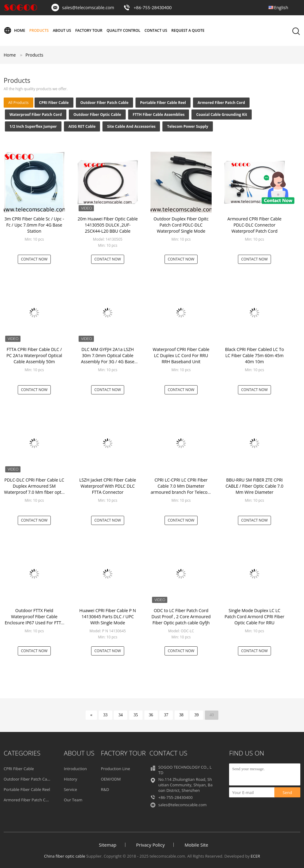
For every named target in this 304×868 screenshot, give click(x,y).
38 (181, 715)
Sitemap (108, 845)
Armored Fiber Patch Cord (221, 103)
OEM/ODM (111, 779)
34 (120, 715)
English (281, 7)
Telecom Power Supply (187, 126)
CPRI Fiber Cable (54, 103)
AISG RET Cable (82, 126)
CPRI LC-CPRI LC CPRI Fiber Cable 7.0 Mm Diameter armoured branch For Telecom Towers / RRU (181, 489)
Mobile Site (196, 845)
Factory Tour (89, 30)
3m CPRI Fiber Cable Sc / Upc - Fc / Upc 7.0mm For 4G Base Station (34, 225)
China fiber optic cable (65, 856)
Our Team (73, 800)
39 (196, 715)
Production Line (116, 769)
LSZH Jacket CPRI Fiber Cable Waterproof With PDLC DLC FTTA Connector (108, 486)
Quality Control (123, 30)
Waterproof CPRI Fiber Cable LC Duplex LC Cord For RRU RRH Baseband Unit (181, 355)
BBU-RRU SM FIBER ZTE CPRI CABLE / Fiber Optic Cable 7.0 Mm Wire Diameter (255, 486)
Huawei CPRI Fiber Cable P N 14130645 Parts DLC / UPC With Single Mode (108, 617)
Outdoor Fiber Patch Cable (105, 103)
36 (151, 715)
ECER (256, 856)
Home (14, 31)
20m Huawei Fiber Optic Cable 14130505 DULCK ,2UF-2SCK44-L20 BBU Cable (108, 225)
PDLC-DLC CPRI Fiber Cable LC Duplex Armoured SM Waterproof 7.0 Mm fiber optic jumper (34, 489)
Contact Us (156, 30)
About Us (62, 30)
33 (106, 715)
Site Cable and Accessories (131, 126)
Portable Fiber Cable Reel (163, 103)
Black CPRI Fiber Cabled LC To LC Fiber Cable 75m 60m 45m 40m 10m (255, 355)
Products (39, 30)
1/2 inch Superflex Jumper (33, 126)
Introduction (75, 769)
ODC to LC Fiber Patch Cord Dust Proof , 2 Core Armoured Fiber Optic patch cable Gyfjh (181, 617)
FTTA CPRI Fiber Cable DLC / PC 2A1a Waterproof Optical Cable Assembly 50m (34, 355)
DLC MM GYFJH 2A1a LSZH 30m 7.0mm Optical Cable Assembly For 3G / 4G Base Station (108, 358)
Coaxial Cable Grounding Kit (222, 115)
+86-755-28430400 (153, 7)
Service (70, 789)
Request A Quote (188, 30)
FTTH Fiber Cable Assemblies (159, 115)
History (70, 779)
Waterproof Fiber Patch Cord (36, 115)
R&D (105, 789)
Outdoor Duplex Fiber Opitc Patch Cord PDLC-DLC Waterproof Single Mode (181, 225)
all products (19, 103)
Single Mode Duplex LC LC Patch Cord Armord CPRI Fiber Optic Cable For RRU (254, 617)
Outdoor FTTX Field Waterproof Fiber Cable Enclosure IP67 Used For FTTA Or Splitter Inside (34, 620)
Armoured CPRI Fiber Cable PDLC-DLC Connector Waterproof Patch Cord (255, 225)
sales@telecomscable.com (88, 7)
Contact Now (34, 259)
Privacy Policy (150, 845)
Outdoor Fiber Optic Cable (97, 115)
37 (166, 715)
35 (136, 715)
